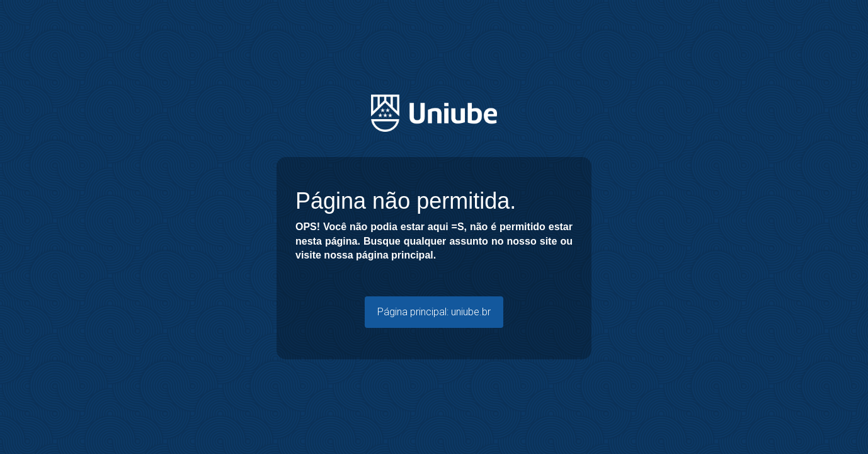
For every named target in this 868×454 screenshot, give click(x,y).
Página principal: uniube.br (434, 312)
